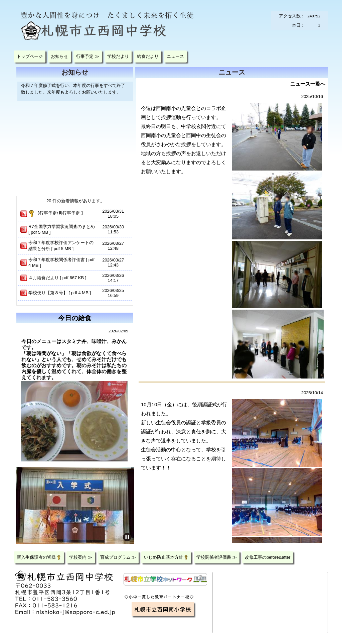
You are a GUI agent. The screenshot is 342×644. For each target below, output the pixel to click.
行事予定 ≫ (88, 56)
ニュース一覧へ (308, 84)
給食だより (148, 56)
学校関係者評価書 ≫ (217, 557)
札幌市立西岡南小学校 (163, 609)
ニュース (175, 56)
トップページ (30, 56)
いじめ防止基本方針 (166, 557)
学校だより (118, 56)
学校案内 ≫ (81, 557)
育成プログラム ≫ (118, 557)
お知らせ (59, 56)
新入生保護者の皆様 (39, 557)
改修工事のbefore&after (268, 557)
